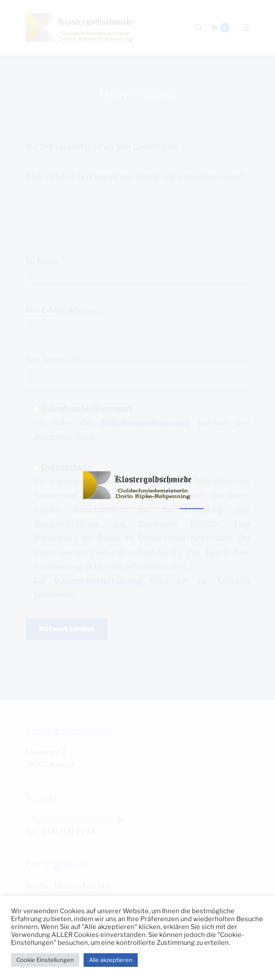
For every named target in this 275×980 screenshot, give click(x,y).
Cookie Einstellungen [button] (45, 960)
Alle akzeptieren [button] (111, 960)
